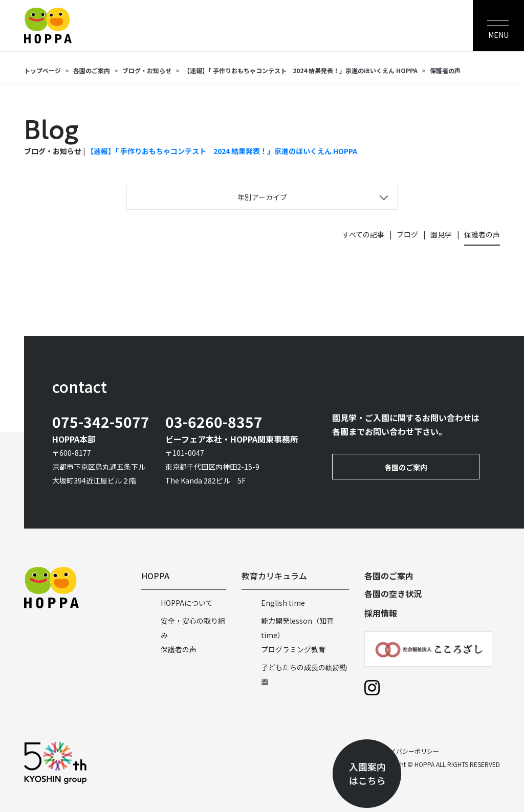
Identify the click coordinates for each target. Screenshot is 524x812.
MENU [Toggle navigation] (498, 35)
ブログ (407, 234)
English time (283, 603)
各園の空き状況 (393, 594)
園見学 (441, 234)
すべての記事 (363, 234)
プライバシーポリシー (408, 751)
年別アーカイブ (262, 197)
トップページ (42, 70)
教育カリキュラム (274, 576)
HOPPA (155, 576)
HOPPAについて (187, 603)
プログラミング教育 (293, 649)
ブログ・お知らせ (147, 70)
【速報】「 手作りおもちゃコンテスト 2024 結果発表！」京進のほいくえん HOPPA (301, 70)
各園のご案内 (92, 70)
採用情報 (381, 613)
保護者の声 (445, 70)
